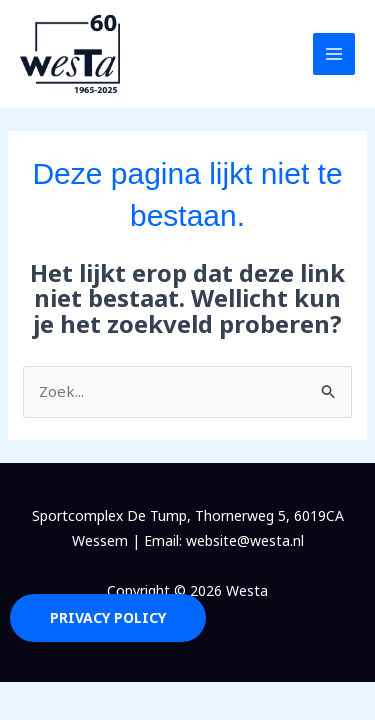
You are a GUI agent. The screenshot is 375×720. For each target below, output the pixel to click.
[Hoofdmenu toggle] (334, 54)
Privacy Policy (108, 617)
